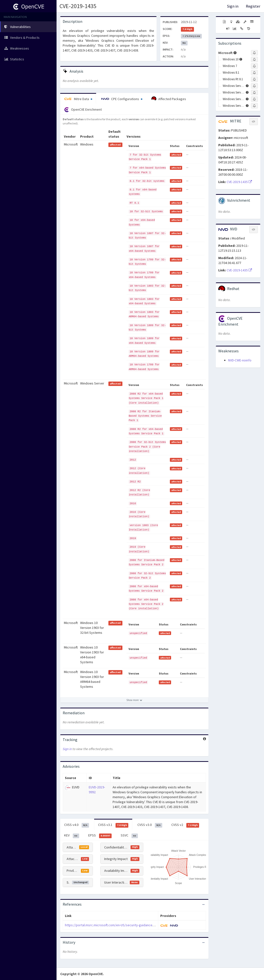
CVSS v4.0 (77, 825)
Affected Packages (169, 99)
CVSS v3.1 (113, 825)
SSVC (129, 835)
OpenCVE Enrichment (83, 110)
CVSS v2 (185, 825)
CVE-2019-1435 (78, 6)
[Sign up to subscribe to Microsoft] (254, 53)
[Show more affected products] (134, 700)
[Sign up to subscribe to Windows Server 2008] (254, 86)
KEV (72, 835)
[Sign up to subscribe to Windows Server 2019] (254, 106)
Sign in (233, 6)
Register (253, 6)
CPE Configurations (122, 99)
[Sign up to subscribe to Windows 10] (254, 59)
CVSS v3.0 (150, 825)
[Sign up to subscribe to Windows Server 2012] (254, 93)
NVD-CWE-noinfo (240, 360)
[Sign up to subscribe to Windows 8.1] (254, 73)
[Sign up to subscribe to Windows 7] (254, 66)
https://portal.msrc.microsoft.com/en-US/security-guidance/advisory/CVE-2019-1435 (127, 925)
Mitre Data (78, 99)
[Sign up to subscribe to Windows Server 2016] (254, 99)
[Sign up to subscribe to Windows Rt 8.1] (254, 79)
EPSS (100, 835)
